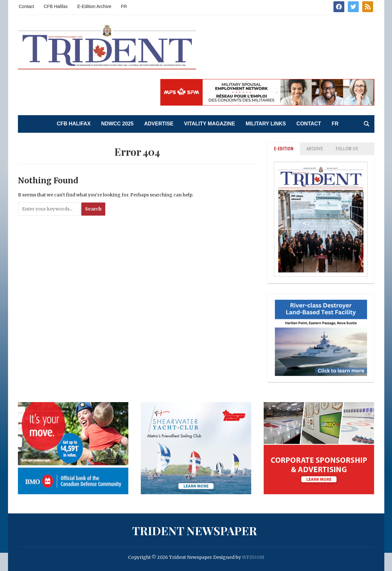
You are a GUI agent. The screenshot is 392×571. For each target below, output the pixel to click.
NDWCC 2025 (117, 124)
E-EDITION (284, 149)
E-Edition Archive (94, 6)
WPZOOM (253, 557)
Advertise (159, 124)
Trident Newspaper (195, 530)
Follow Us (347, 149)
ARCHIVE (315, 149)
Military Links (266, 124)
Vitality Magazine (209, 124)
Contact (27, 6)
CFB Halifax (56, 6)
